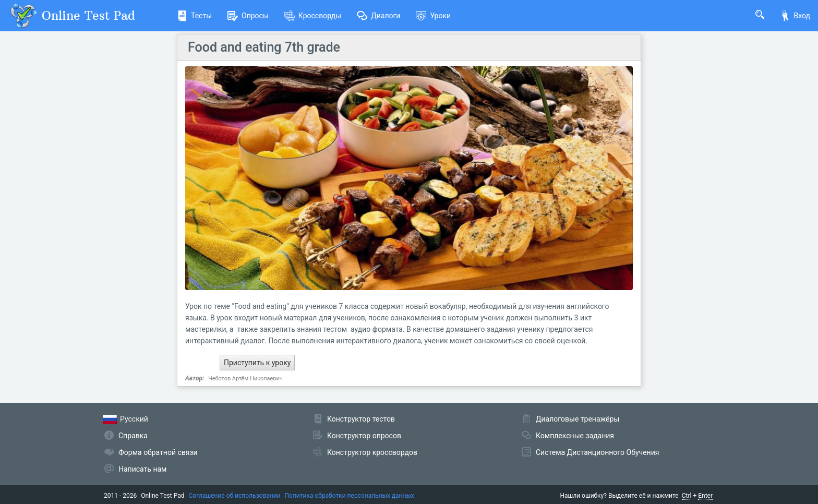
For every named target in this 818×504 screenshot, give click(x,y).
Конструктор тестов (361, 419)
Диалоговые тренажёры (578, 419)
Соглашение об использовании (235, 496)
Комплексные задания (575, 436)
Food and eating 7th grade (264, 47)
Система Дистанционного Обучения (597, 452)
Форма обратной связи (158, 452)
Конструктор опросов (364, 436)
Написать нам (142, 469)
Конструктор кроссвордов (372, 452)
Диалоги (378, 16)
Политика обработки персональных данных (350, 496)
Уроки (433, 16)
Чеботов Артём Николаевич (245, 379)
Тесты (194, 16)
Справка (133, 436)
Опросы (248, 16)
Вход (795, 16)
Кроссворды (313, 16)
